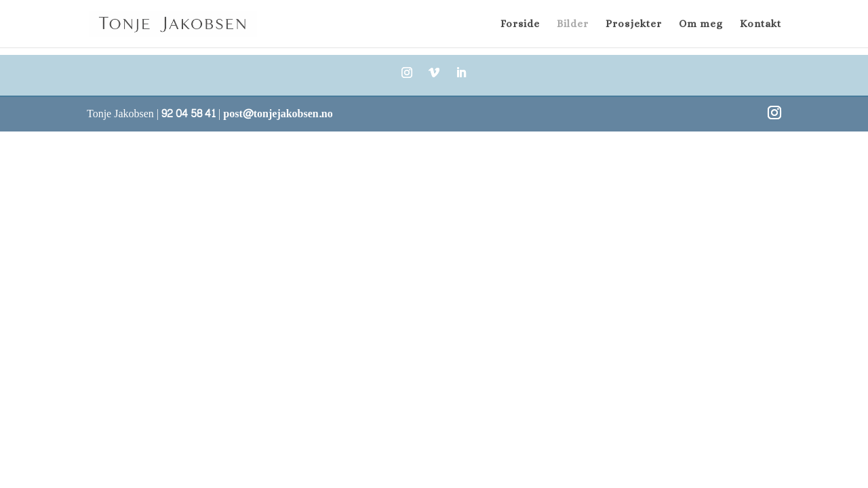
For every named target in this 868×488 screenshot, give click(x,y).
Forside (520, 24)
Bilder (573, 24)
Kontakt (761, 24)
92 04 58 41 (189, 114)
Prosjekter (634, 24)
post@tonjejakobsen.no (278, 114)
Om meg (701, 24)
